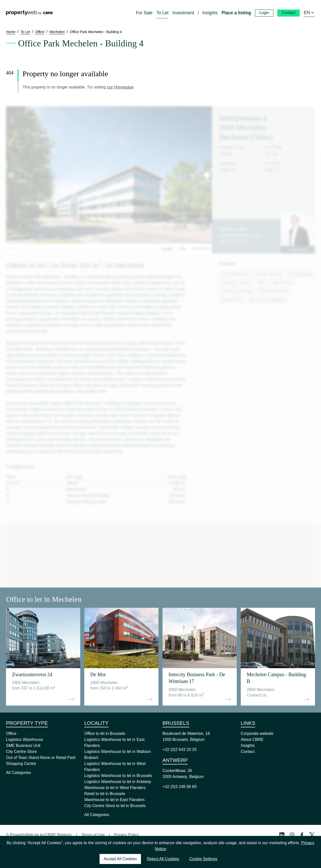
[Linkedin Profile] (282, 835)
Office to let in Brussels (105, 733)
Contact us (298, 250)
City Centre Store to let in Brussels (115, 806)
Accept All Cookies (120, 859)
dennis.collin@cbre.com (240, 235)
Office (11, 733)
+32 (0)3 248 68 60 (180, 787)
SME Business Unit (23, 746)
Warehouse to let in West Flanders (115, 788)
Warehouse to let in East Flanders (114, 800)
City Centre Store (21, 752)
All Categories (19, 773)
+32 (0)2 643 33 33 (180, 750)
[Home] (29, 13)
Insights (248, 746)
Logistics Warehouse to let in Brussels (118, 776)
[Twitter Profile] (312, 835)
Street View (201, 248)
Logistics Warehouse (25, 740)
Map (183, 248)
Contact (248, 752)
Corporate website (257, 733)
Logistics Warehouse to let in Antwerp (118, 782)
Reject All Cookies (163, 859)
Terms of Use (93, 835)
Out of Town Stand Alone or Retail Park (41, 758)
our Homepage (120, 87)
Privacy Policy (126, 835)
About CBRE (252, 740)
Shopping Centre (21, 764)
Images (168, 248)
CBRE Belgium (58, 835)
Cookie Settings (203, 859)
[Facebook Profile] (302, 835)
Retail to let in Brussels (105, 794)
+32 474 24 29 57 (235, 241)
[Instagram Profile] (292, 835)
